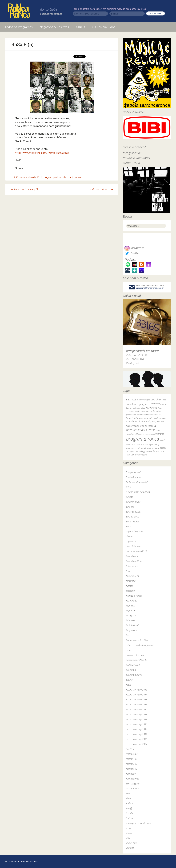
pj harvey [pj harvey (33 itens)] (139, 434)
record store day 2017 (137, 709)
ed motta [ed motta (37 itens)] (136, 411)
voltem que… (132, 843)
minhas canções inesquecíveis (140, 645)
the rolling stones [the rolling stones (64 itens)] (143, 451)
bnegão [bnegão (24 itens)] (147, 400)
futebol (129, 586)
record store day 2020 (137, 724)
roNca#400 (132, 759)
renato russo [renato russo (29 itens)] (139, 444)
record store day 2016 (137, 704)
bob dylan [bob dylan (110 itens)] (156, 399)
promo (129, 680)
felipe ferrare (132, 566)
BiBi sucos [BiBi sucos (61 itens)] (131, 399)
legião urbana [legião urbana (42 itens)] (160, 418)
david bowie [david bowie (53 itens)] (151, 408)
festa (128, 571)
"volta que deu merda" (137, 482)
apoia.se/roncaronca (51, 14)
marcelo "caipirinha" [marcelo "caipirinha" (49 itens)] (136, 421)
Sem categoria (133, 784)
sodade (130, 803)
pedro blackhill (133, 665)
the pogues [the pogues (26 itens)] (130, 451)
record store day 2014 (137, 695)
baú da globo (133, 517)
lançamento (132, 630)
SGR (128, 793)
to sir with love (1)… (25, 189)
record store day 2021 (137, 729)
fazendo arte (132, 556)
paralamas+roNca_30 (137, 660)
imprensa (131, 606)
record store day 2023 (137, 739)
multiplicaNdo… (100, 189)
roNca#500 (132, 764)
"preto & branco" (134, 477)
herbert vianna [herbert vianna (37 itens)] (143, 415)
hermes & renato (134, 596)
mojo (129, 650)
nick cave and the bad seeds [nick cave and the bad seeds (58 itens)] (139, 426)
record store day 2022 (137, 734)
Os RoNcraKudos (104, 27)
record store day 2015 (137, 700)
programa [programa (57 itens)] (159, 434)
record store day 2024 (137, 744)
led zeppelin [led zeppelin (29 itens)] (148, 418)
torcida (62, 177)
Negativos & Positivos (54, 27)
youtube (130, 848)
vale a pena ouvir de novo (138, 823)
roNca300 (131, 774)
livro (128, 635)
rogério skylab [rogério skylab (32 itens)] (141, 448)
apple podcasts (133, 512)
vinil (128, 838)
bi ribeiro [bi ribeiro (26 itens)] (140, 400)
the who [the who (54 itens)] (156, 451)
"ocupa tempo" (133, 472)
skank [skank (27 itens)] (149, 448)
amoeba (130, 507)
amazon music (133, 502)
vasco (129, 828)
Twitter (132, 253)
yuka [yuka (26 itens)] (145, 455)
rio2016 (130, 749)
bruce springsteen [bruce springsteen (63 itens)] (141, 404)
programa (131, 670)
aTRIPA (81, 27)
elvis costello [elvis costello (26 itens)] (145, 411)
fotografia (131, 581)
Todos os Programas (19, 27)
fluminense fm (133, 576)
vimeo (129, 833)
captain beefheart (134, 531)
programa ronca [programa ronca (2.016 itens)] (143, 439)
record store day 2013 (137, 690)
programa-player (134, 675)
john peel (53, 177)
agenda (130, 497)
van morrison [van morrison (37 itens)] (137, 455)
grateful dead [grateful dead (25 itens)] (131, 415)
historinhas (131, 601)
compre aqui (131, 163)
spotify (129, 808)
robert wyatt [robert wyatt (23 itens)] (149, 444)
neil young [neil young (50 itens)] (151, 421)
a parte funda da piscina (138, 492)
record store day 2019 (137, 719)
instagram (131, 615)
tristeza (129, 818)
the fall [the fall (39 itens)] (163, 448)
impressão (131, 611)
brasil (129, 526)
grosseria (130, 591)
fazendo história (134, 561)
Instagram (134, 248)
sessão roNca (132, 789)
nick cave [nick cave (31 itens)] (160, 421)
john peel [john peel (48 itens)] (139, 418)
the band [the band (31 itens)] (156, 448)
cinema (130, 536)
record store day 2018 (137, 714)
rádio (129, 685)
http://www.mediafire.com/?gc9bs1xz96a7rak (42, 153)
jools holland (132, 625)
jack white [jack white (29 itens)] (154, 415)
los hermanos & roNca (137, 640)
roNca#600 (132, 769)
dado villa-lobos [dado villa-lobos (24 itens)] (139, 408)
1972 (129, 487)
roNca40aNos (133, 779)
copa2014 (131, 541)
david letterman (134, 546)
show (129, 798)
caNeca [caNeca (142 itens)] (155, 404)
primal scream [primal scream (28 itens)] (148, 434)
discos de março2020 (136, 551)
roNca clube (132, 754)
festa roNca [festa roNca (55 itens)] (156, 411)
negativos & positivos (136, 655)
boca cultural (132, 522)
